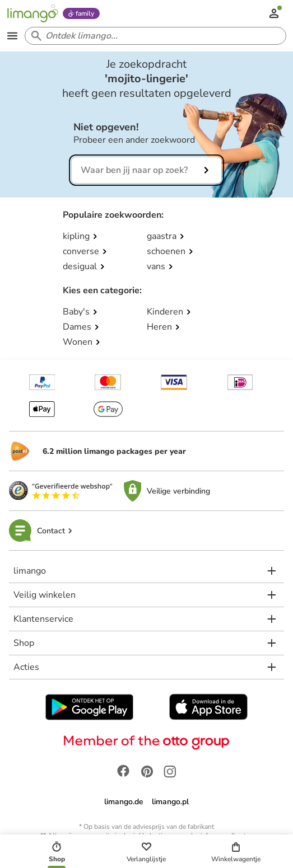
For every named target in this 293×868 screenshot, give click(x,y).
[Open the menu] (12, 36)
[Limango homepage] (32, 13)
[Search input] (153, 36)
